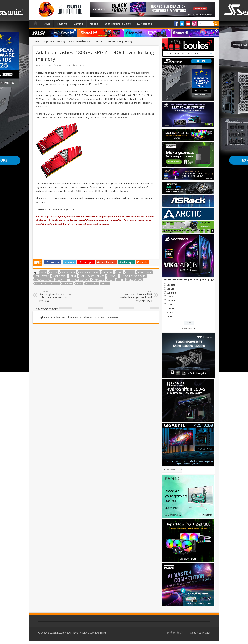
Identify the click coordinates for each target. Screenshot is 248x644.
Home (35, 23)
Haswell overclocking (134, 276)
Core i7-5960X (60, 276)
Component (48, 41)
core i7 (130, 272)
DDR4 (73, 276)
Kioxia (170, 297)
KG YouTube (145, 24)
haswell (113, 276)
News (47, 24)
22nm (44, 272)
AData (170, 312)
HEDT (111, 280)
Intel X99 (67, 284)
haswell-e (99, 280)
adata (54, 272)
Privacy (206, 633)
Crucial (170, 305)
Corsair (170, 308)
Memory (61, 41)
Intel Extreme (135, 280)
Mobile (94, 24)
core (119, 272)
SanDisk (171, 289)
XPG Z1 (105, 284)
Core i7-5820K (145, 272)
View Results (189, 329)
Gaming (78, 24)
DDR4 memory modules (92, 276)
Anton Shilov (45, 65)
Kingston (171, 301)
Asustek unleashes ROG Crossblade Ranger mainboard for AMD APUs (134, 296)
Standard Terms (98, 633)
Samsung (171, 293)
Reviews (62, 24)
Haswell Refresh (44, 280)
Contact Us (196, 633)
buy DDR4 (108, 272)
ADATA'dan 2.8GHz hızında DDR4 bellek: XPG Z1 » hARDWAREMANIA (83, 317)
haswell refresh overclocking (73, 280)
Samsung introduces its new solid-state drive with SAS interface (57, 296)
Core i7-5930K (42, 276)
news (79, 284)
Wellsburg (92, 284)
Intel (121, 280)
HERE (72, 209)
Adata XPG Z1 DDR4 (89, 272)
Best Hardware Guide (118, 24)
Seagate (171, 285)
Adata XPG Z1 (68, 272)
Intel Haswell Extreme (47, 284)
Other (170, 316)
